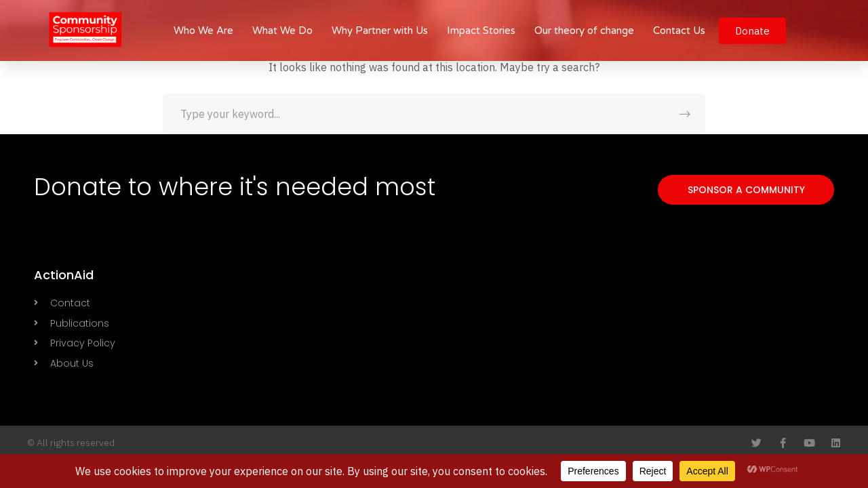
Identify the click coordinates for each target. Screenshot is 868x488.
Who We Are (203, 30)
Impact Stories (481, 30)
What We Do (282, 30)
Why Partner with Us (380, 30)
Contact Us (679, 30)
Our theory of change (584, 30)
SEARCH (685, 114)
